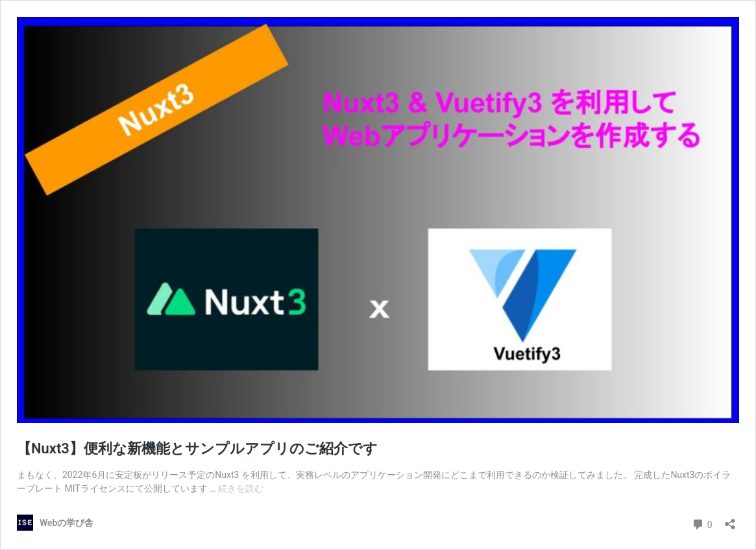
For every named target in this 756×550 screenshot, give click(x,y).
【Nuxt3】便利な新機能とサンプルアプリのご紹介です (197, 448)
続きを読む (241, 488)
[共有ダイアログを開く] (730, 520)
